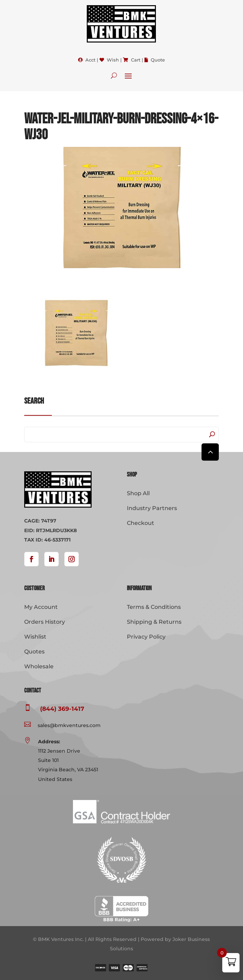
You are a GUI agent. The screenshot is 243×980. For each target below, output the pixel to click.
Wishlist (35, 637)
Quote (158, 60)
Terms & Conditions (154, 607)
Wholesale (39, 666)
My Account (41, 607)
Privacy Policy (146, 637)
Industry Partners (152, 508)
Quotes (34, 652)
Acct (90, 60)
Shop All (138, 493)
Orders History (45, 622)
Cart (136, 60)
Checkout (141, 523)
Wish (113, 60)
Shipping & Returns (154, 622)
